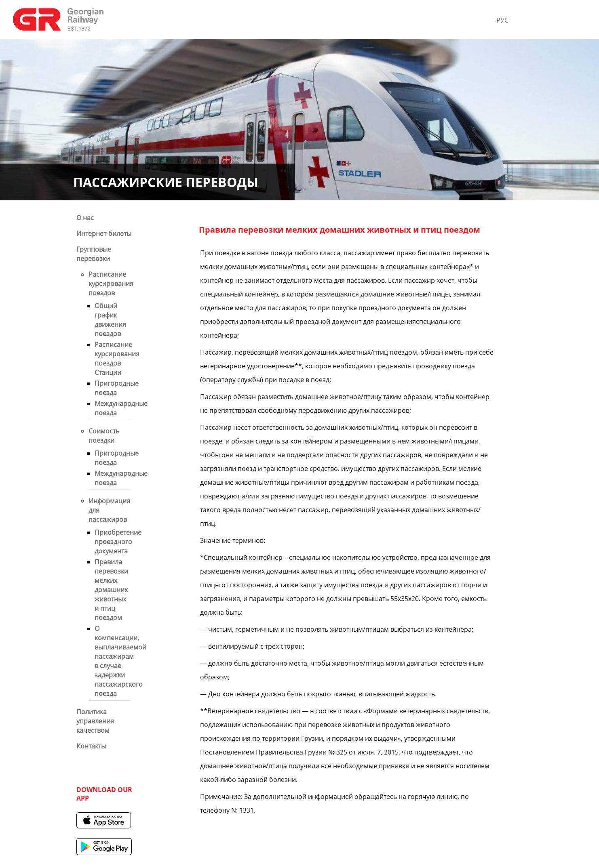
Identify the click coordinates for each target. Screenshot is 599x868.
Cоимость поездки (104, 436)
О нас (85, 218)
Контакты (91, 746)
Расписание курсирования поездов (111, 284)
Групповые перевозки (94, 254)
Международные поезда (121, 408)
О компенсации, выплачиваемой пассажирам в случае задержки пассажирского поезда (120, 661)
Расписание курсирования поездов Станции (117, 358)
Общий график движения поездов (110, 320)
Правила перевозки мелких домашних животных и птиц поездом (111, 590)
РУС (502, 20)
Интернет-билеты (104, 233)
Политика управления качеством (95, 721)
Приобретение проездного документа (118, 542)
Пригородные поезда (117, 388)
